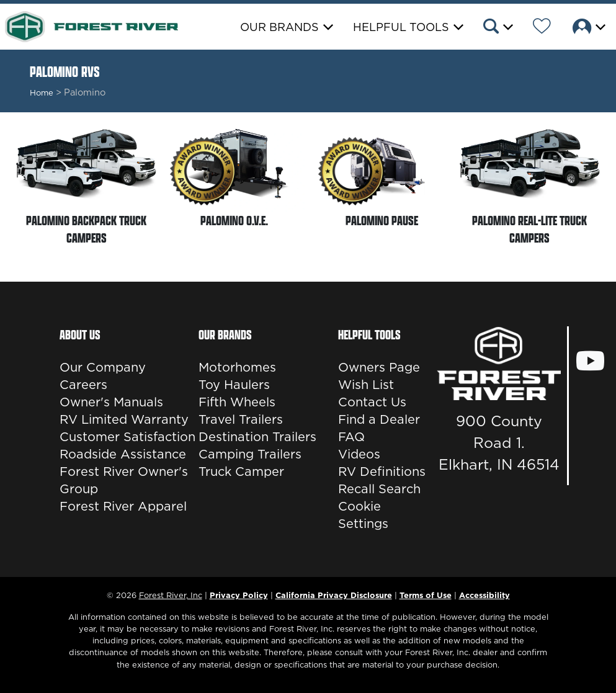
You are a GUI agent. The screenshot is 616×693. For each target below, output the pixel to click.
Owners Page (379, 367)
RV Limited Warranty (124, 419)
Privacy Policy (239, 595)
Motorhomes (237, 367)
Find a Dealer (379, 419)
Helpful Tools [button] (401, 27)
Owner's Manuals (111, 402)
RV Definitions (382, 472)
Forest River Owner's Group (124, 480)
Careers (83, 385)
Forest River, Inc (171, 595)
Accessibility (484, 595)
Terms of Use (426, 595)
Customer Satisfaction (127, 437)
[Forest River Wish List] (542, 28)
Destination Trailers (257, 437)
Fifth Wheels (237, 402)
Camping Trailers (250, 454)
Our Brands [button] (279, 27)
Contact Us (372, 402)
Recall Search (379, 489)
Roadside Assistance (123, 454)
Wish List (366, 385)
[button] (497, 28)
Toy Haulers (234, 385)
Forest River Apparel (123, 506)
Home (42, 92)
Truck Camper (241, 472)
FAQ (351, 437)
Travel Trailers (241, 419)
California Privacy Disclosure (334, 595)
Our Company (103, 367)
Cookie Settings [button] (363, 515)
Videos (359, 454)
